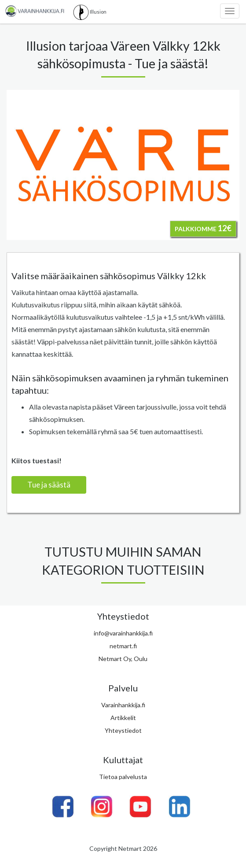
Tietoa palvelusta (123, 777)
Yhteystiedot (123, 730)
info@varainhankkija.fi (123, 633)
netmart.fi (123, 646)
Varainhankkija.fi (123, 705)
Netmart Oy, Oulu (123, 659)
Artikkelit (123, 718)
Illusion (89, 12)
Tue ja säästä (49, 485)
